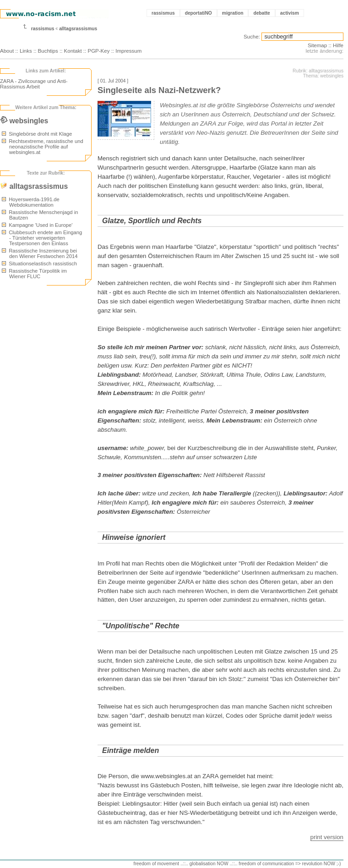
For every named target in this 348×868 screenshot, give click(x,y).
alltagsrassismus (78, 29)
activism (290, 13)
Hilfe (338, 45)
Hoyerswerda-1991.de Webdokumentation (31, 202)
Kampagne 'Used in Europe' (37, 225)
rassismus (163, 13)
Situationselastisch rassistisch (39, 264)
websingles (24, 121)
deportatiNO (198, 13)
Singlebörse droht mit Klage (37, 134)
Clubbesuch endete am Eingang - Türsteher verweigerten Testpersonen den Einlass (42, 238)
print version (327, 837)
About (7, 51)
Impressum (128, 51)
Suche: (252, 37)
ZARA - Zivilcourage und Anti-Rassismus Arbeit (34, 84)
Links (26, 51)
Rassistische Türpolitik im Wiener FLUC (34, 274)
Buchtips (48, 51)
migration (233, 13)
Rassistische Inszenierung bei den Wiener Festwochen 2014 (40, 253)
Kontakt (73, 51)
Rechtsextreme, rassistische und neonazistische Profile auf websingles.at (43, 147)
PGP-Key (98, 51)
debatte (261, 13)
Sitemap (317, 45)
